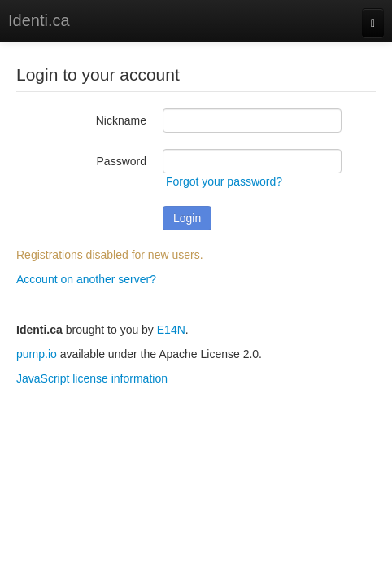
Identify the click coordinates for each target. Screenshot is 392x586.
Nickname (121, 120)
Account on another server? (86, 279)
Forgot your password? (224, 181)
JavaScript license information (92, 378)
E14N (171, 330)
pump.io (37, 354)
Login (187, 218)
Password (122, 161)
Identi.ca (39, 20)
